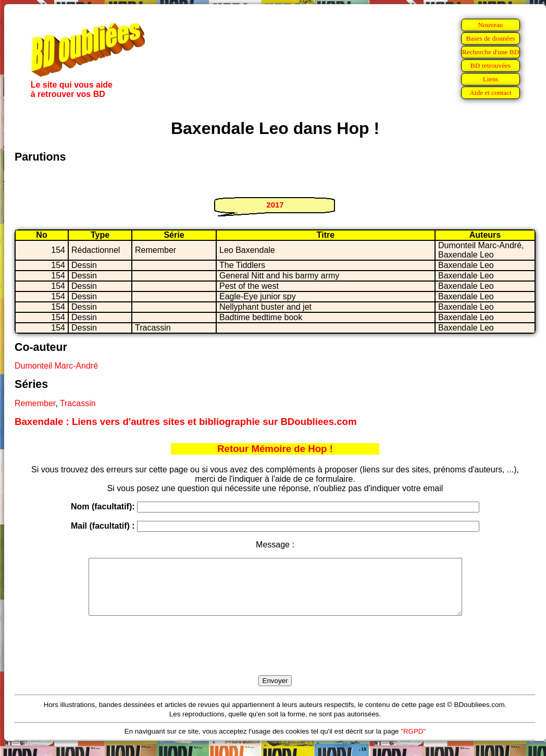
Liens (491, 79)
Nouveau (490, 25)
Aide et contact (491, 93)
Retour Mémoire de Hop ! (275, 449)
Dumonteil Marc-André (56, 366)
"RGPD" (413, 742)
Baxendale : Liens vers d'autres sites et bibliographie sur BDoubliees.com (186, 422)
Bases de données (490, 38)
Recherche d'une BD (491, 52)
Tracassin (78, 403)
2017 (275, 205)
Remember (35, 403)
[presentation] (275, 657)
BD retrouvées (491, 65)
